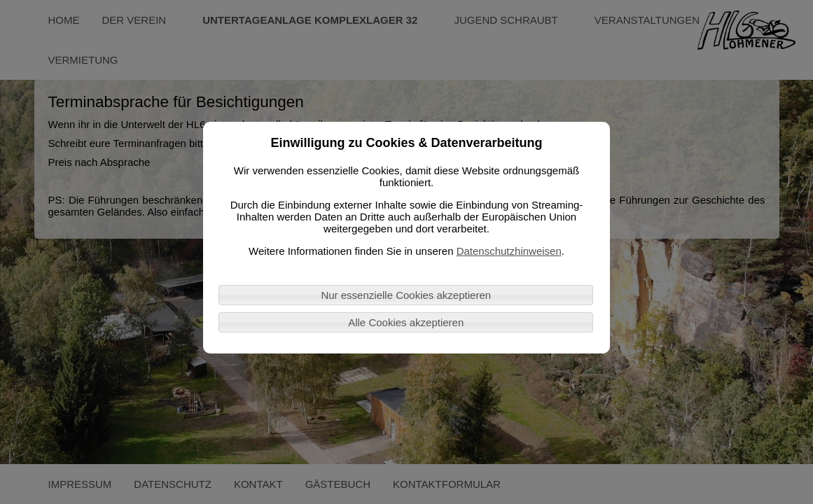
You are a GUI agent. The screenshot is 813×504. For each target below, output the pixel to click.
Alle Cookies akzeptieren (406, 322)
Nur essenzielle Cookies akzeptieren (406, 295)
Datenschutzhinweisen (509, 251)
